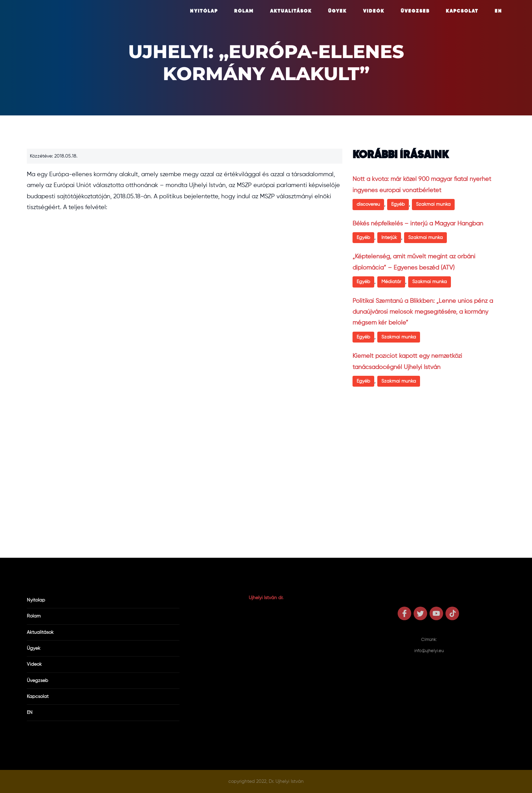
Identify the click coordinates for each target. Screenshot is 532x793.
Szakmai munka (433, 204)
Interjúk (389, 238)
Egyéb (398, 204)
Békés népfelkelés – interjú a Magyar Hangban (418, 224)
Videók (374, 11)
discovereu (368, 204)
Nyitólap (204, 11)
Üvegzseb (415, 11)
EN (498, 11)
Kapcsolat (462, 11)
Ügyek (337, 11)
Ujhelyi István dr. (266, 598)
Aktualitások (291, 11)
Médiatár (391, 282)
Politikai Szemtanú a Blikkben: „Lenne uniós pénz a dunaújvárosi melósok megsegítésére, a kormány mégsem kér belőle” (423, 312)
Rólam (244, 11)
